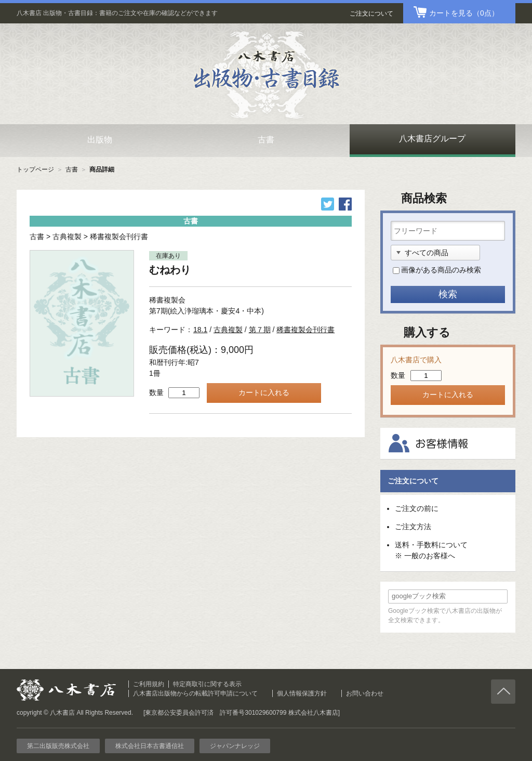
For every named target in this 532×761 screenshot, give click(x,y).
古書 (72, 169)
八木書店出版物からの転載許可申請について (195, 693)
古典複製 (67, 237)
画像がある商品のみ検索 (441, 270)
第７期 (260, 330)
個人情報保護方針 (302, 693)
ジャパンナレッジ (235, 746)
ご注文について (371, 14)
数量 (156, 392)
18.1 (200, 330)
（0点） (464, 13)
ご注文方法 (413, 527)
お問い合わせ (365, 693)
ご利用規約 (149, 684)
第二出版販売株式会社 (58, 746)
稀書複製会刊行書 (119, 237)
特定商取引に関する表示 (207, 684)
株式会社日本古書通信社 (150, 746)
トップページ (35, 169)
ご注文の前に (417, 508)
